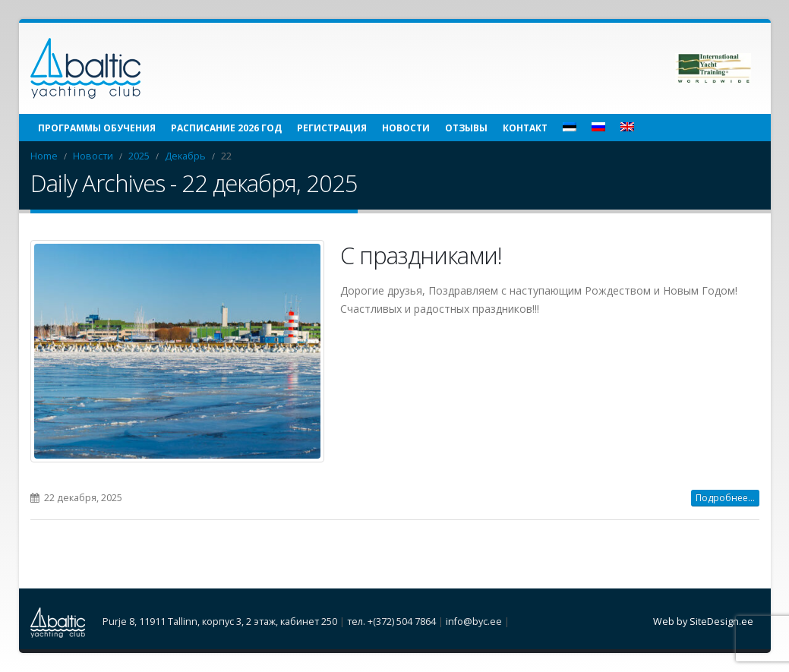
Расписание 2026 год (226, 128)
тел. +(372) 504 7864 (391, 622)
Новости (406, 128)
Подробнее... (725, 498)
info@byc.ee (474, 622)
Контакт (525, 128)
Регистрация (332, 128)
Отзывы (466, 128)
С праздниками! (421, 255)
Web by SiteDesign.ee (703, 622)
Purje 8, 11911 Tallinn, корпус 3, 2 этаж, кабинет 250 (220, 622)
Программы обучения (97, 128)
